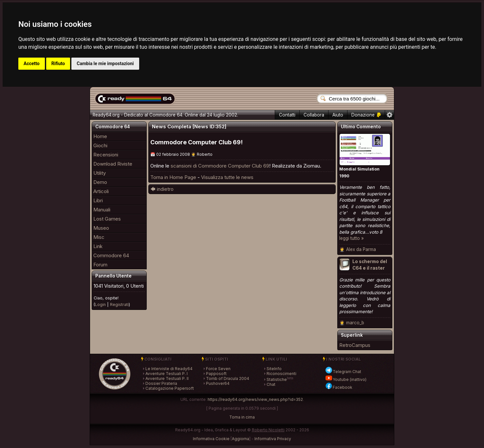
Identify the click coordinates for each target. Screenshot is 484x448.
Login (100, 305)
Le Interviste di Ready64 (169, 369)
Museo (101, 228)
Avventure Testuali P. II (167, 378)
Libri (98, 200)
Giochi (100, 145)
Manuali (102, 210)
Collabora (314, 115)
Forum (100, 265)
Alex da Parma (361, 249)
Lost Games (107, 219)
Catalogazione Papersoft (170, 388)
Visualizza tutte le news (227, 177)
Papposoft (216, 374)
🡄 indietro (162, 189)
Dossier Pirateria (161, 383)
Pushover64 (218, 383)
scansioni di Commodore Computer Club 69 (220, 166)
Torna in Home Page (173, 177)
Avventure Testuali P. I (167, 374)
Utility (100, 173)
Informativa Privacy (273, 439)
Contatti (287, 115)
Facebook (339, 387)
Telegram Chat (343, 372)
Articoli (101, 191)
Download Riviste (113, 164)
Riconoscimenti (281, 374)
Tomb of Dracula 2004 (228, 378)
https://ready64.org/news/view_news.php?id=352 (255, 399)
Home (100, 136)
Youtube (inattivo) (346, 379)
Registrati (119, 305)
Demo (100, 182)
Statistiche (277, 379)
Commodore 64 (111, 255)
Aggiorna (241, 439)
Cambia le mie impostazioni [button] (105, 63)
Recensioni (106, 155)
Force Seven (218, 369)
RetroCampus (355, 345)
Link (98, 246)
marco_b (355, 323)
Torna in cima (242, 417)
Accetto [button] (32, 63)
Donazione (366, 115)
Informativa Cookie (211, 439)
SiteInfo (274, 369)
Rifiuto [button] (58, 63)
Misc (99, 237)
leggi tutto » (352, 238)
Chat (271, 384)
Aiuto (338, 115)
